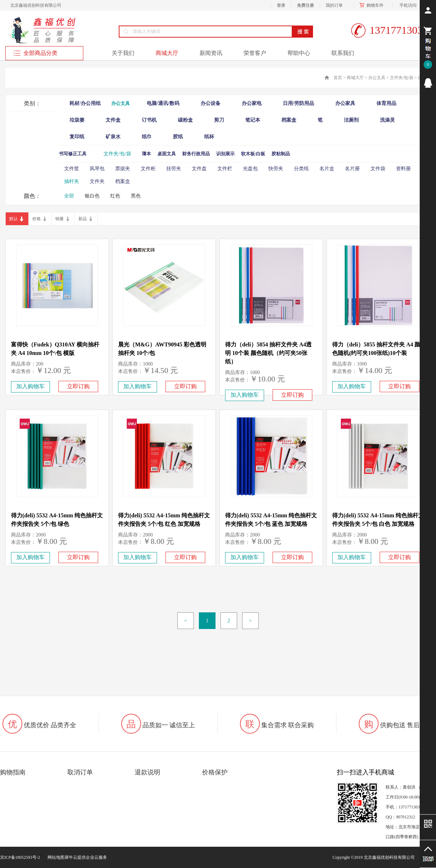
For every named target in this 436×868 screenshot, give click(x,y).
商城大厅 (355, 78)
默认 (13, 219)
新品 (83, 219)
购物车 (373, 5)
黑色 (136, 196)
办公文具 (377, 78)
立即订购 (78, 386)
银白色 (92, 196)
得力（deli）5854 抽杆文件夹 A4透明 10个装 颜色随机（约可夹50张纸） (268, 353)
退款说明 (147, 772)
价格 (37, 219)
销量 (60, 219)
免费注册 (306, 5)
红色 (115, 196)
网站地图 (55, 857)
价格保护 (215, 772)
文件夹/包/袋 (402, 78)
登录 (281, 5)
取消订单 (80, 772)
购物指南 (13, 772)
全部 (69, 196)
